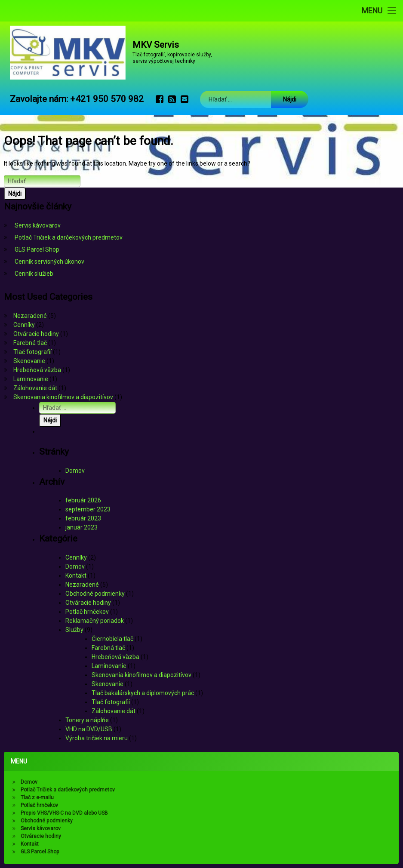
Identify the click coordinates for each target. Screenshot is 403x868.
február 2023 (83, 518)
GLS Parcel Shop (37, 249)
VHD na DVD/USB (89, 729)
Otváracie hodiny (36, 334)
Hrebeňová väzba (37, 370)
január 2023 (82, 527)
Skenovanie (29, 361)
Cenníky (24, 325)
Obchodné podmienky (95, 594)
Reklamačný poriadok (95, 621)
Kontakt (76, 576)
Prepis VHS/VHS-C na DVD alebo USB (63, 813)
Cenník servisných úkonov (49, 262)
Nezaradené (30, 316)
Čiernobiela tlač (112, 639)
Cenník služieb (34, 274)
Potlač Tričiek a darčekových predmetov (69, 237)
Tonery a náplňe (87, 720)
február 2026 (83, 500)
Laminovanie (31, 379)
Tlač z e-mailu (36, 798)
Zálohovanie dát (35, 388)
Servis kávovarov (38, 225)
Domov (75, 471)
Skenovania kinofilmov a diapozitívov (63, 397)
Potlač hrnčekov (87, 612)
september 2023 (88, 509)
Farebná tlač (30, 343)
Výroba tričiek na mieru (97, 738)
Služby (74, 630)
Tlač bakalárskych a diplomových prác (143, 693)
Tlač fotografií (32, 352)
